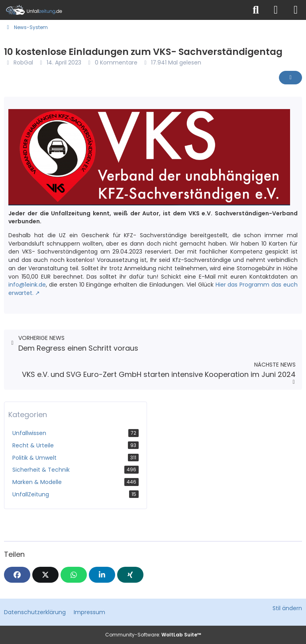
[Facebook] (17, 575)
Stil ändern (287, 608)
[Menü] (296, 10)
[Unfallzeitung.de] (123, 10)
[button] (102, 575)
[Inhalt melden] (290, 78)
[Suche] (256, 10)
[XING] (130, 575)
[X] (45, 575)
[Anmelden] (276, 10)
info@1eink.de (27, 285)
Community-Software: (153, 635)
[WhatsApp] (74, 575)
